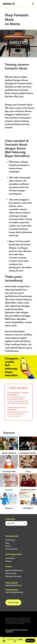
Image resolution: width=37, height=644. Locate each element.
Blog (7, 543)
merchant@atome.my (14, 592)
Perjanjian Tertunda (13, 576)
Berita (8, 546)
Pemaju (8, 561)
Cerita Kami (10, 540)
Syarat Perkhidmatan (14, 570)
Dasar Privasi (11, 573)
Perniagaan (10, 558)
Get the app (13, 602)
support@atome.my (13, 585)
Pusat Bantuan (11, 549)
